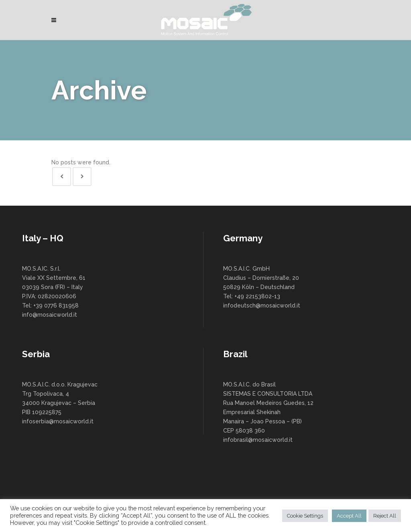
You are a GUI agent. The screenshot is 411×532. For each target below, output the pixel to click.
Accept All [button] (349, 516)
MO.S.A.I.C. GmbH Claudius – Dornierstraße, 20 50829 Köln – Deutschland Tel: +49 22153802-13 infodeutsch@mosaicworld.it (262, 287)
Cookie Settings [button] (305, 516)
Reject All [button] (385, 516)
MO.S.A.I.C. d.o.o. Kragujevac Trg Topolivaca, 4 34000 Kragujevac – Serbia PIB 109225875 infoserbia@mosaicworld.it (60, 403)
